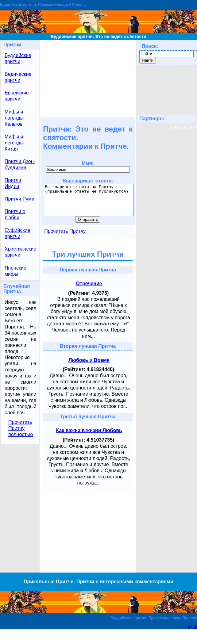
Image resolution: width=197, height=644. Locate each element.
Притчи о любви (15, 215)
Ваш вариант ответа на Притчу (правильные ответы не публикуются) (89, 200)
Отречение (89, 284)
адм (193, 626)
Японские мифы (15, 271)
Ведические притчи (18, 77)
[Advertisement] (88, 78)
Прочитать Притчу (65, 231)
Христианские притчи (20, 252)
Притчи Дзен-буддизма (20, 165)
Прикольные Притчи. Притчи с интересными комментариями (98, 582)
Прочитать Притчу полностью (21, 428)
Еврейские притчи (17, 96)
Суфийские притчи (17, 233)
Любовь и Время (89, 360)
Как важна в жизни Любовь (89, 430)
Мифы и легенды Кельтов (14, 118)
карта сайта (184, 127)
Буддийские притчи (18, 58)
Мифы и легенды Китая (14, 143)
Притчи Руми (19, 199)
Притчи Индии (13, 183)
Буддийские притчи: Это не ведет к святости (98, 36)
